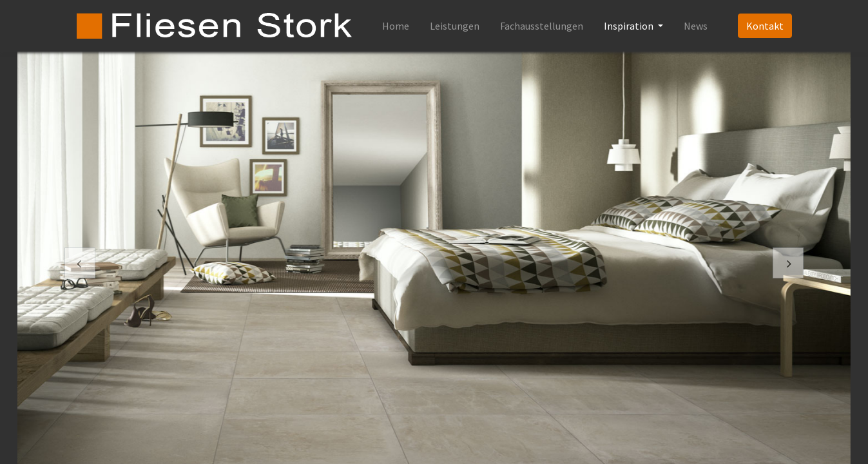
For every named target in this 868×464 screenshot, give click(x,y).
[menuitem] (396, 26)
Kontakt (765, 26)
